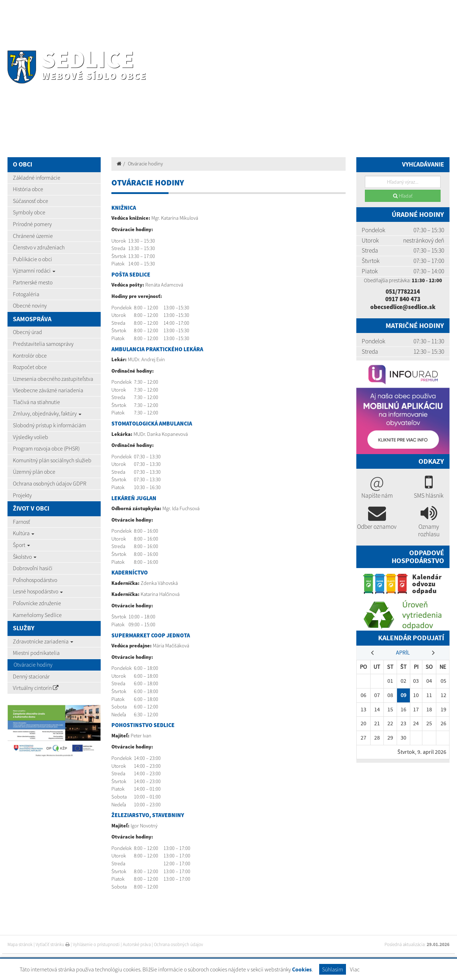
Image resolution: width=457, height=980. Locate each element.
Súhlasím (333, 969)
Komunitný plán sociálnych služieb (52, 460)
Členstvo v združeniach (39, 247)
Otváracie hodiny (33, 665)
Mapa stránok (20, 944)
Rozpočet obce (30, 367)
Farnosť (21, 522)
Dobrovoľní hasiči (33, 568)
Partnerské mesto (33, 282)
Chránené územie (33, 236)
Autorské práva (137, 944)
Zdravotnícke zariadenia (43, 641)
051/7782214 (403, 292)
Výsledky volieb (31, 437)
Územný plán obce (34, 472)
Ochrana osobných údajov (179, 944)
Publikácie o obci (32, 259)
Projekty (22, 495)
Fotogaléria (26, 294)
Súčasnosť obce (31, 201)
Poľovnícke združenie (37, 603)
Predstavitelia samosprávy (43, 344)
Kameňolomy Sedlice (37, 615)
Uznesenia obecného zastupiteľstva (53, 379)
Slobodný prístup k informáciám (49, 425)
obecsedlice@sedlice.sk (403, 307)
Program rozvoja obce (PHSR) (46, 448)
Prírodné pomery (32, 224)
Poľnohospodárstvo (35, 580)
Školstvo (25, 557)
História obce (28, 189)
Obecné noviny (30, 305)
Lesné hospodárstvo (38, 591)
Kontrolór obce (30, 355)
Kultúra (24, 533)
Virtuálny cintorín (36, 688)
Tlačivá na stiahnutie (36, 402)
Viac (355, 969)
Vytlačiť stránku (53, 944)
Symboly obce (29, 212)
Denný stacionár (31, 676)
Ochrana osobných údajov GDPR (50, 483)
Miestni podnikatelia (36, 653)
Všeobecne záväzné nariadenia (48, 390)
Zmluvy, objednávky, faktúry (47, 413)
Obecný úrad (27, 332)
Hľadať (403, 196)
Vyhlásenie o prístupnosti (96, 944)
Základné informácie (37, 178)
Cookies (302, 969)
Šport (21, 545)
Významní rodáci (34, 270)
